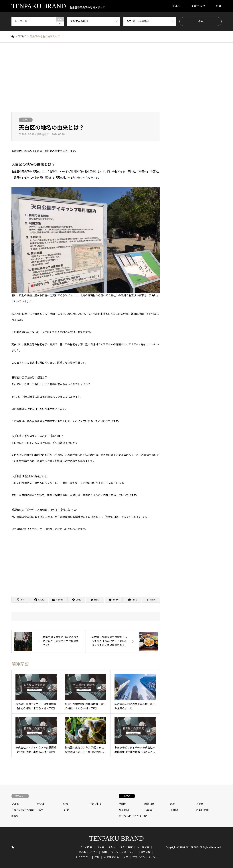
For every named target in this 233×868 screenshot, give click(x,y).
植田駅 (123, 804)
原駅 (173, 804)
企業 (219, 6)
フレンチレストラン (122, 852)
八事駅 (148, 810)
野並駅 (200, 804)
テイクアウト (83, 857)
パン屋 (100, 847)
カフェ (94, 852)
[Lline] (76, 600)
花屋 (41, 810)
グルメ (176, 6)
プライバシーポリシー (145, 857)
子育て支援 (198, 6)
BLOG (26, 120)
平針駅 (174, 810)
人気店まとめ (111, 857)
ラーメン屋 (143, 847)
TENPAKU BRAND (116, 838)
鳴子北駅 (124, 810)
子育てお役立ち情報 (23, 810)
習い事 (41, 804)
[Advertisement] (116, 77)
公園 (66, 804)
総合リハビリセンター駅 (133, 816)
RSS (13, 847)
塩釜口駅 (149, 804)
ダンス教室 (126, 847)
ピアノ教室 (86, 847)
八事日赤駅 (202, 810)
